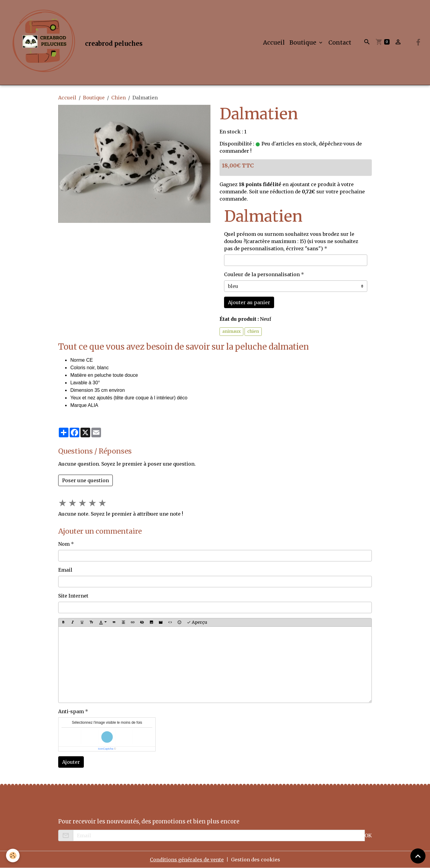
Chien (119, 98)
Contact (340, 42)
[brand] (75, 42)
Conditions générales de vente (187, 860)
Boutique (304, 42)
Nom (64, 544)
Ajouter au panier (249, 302)
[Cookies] (13, 856)
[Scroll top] (418, 856)
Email (65, 570)
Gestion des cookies (256, 860)
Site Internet (73, 596)
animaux (231, 331)
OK (368, 835)
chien (253, 331)
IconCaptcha (106, 749)
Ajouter (71, 762)
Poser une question (85, 480)
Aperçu (197, 622)
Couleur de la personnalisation (262, 274)
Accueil (274, 42)
